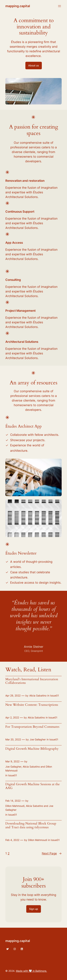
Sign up (34, 909)
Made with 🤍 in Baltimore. (31, 971)
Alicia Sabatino (38, 695)
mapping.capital (18, 6)
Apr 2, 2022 (12, 717)
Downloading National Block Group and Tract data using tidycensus (31, 825)
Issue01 (54, 695)
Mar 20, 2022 (13, 739)
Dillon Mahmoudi (38, 840)
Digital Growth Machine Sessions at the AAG (33, 786)
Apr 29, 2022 (13, 695)
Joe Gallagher (38, 739)
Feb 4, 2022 (12, 840)
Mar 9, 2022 (12, 761)
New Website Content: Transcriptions (32, 705)
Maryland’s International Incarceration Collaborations (32, 681)
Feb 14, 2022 (13, 801)
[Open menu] (59, 6)
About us (34, 65)
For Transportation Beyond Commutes (32, 727)
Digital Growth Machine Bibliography (32, 749)
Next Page (52, 853)
